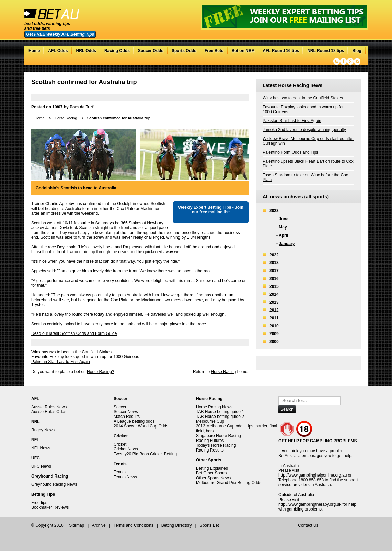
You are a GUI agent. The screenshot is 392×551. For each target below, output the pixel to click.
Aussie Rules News (49, 407)
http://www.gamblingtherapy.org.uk (310, 504)
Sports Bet (209, 525)
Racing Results (210, 450)
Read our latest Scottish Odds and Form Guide (74, 333)
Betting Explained (212, 468)
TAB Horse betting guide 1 (220, 412)
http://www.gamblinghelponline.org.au (313, 475)
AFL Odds (58, 51)
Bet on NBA (243, 51)
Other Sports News (213, 478)
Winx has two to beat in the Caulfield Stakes (71, 352)
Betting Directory (177, 525)
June (284, 219)
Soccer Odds (151, 51)
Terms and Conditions (134, 525)
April (283, 235)
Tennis (120, 472)
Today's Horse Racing (216, 445)
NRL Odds (86, 51)
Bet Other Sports (211, 473)
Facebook (343, 61)
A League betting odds (134, 421)
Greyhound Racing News (54, 484)
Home (34, 51)
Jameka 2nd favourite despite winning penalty (304, 130)
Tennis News (125, 477)
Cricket (120, 444)
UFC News (41, 466)
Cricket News (126, 449)
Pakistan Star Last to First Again (61, 362)
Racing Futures (210, 441)
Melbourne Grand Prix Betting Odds (229, 483)
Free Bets (214, 51)
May (283, 227)
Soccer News (126, 412)
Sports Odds (184, 51)
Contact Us (308, 525)
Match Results (127, 417)
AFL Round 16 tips (281, 51)
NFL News (41, 448)
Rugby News (43, 430)
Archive (99, 525)
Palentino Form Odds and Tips (290, 152)
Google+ (350, 61)
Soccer (120, 407)
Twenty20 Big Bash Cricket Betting (145, 454)
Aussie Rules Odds (49, 412)
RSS (357, 61)
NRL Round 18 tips (326, 51)
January (287, 244)
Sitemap (77, 525)
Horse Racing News (214, 407)
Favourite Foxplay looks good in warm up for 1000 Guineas (85, 357)
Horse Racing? (100, 372)
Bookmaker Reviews (50, 507)
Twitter (337, 61)
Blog (357, 51)
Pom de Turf (82, 107)
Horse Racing (66, 118)
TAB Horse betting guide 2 (220, 417)
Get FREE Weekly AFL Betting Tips (60, 34)
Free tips (39, 503)
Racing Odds (117, 51)
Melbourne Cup (210, 421)
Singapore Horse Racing (218, 436)
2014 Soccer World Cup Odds (141, 426)
